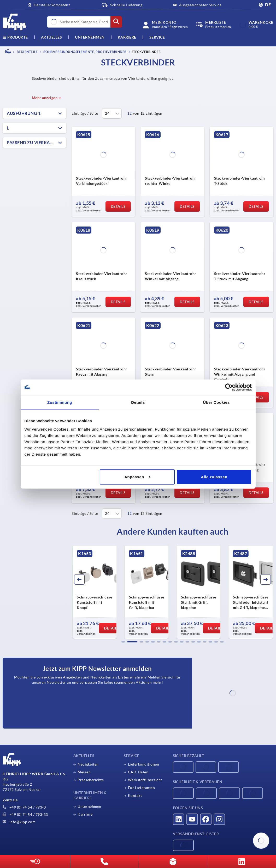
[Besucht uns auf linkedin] (179, 819)
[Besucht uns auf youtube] (192, 819)
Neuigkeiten (88, 764)
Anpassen (137, 477)
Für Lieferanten (142, 788)
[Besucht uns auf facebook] (206, 819)
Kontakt (135, 796)
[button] (123, 642)
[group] (94, 592)
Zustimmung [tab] (60, 402)
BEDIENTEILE (27, 52)
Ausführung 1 (24, 113)
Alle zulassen (214, 477)
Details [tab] (138, 402)
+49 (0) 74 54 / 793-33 (25, 815)
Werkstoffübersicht (145, 780)
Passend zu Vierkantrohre (37, 143)
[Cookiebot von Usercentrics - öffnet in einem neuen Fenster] (229, 387)
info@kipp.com (19, 822)
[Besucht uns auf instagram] (219, 819)
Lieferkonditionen (144, 764)
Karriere (127, 37)
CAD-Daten (138, 772)
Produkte (15, 37)
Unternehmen (90, 37)
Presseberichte (91, 780)
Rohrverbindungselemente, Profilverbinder (85, 52)
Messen (84, 772)
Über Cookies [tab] (216, 402)
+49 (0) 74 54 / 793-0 (24, 807)
